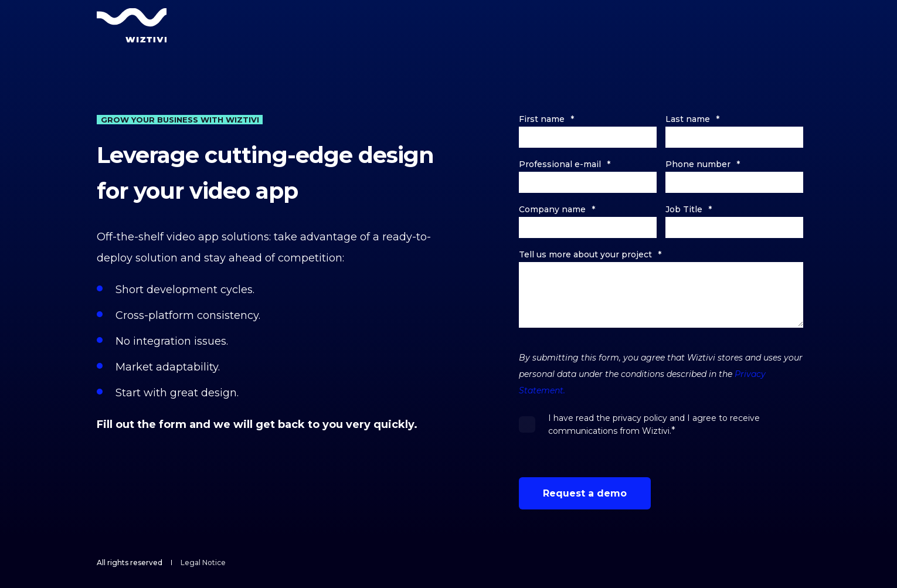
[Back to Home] (132, 25)
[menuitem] (203, 563)
